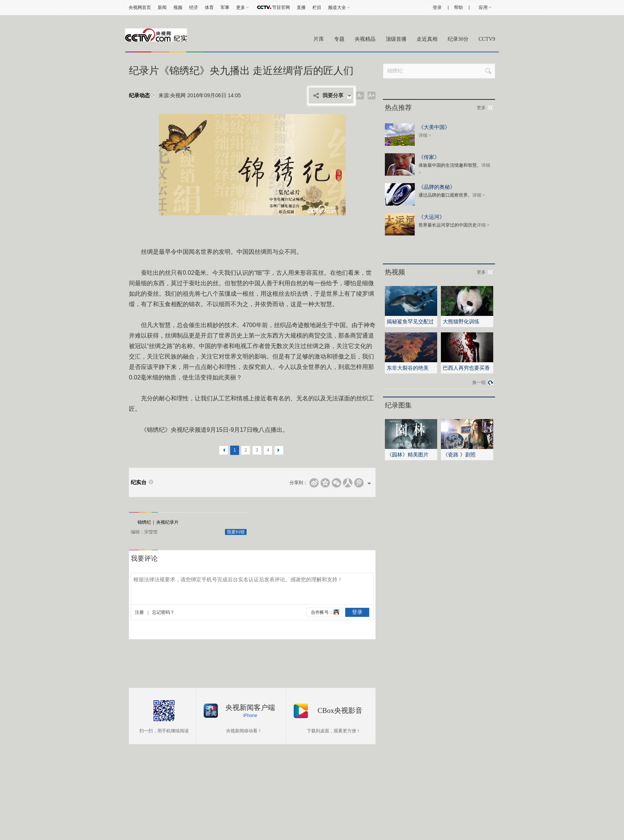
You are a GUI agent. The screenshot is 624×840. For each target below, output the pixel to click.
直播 (301, 7)
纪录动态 (142, 96)
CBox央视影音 (340, 710)
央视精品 (365, 39)
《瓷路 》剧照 (459, 455)
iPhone (250, 716)
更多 (241, 7)
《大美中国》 (434, 127)
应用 (483, 7)
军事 (225, 7)
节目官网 (281, 7)
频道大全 (337, 7)
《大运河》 (432, 217)
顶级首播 (396, 39)
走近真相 (427, 39)
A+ (372, 95)
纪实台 (139, 482)
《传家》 (429, 157)
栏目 (317, 7)
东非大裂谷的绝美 (408, 368)
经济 (194, 7)
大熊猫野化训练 (461, 321)
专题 (339, 39)
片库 (319, 39)
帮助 (458, 7)
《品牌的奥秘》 (437, 187)
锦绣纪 (144, 522)
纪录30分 (458, 39)
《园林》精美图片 (408, 455)
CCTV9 (487, 39)
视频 (178, 7)
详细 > (425, 135)
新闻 (162, 7)
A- (360, 95)
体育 (209, 7)
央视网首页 (140, 7)
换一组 (479, 382)
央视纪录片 (167, 522)
